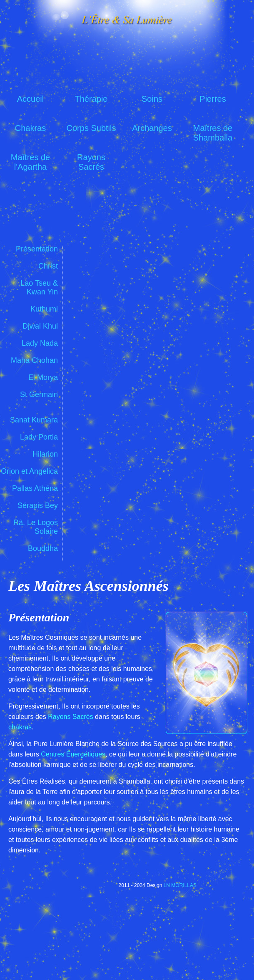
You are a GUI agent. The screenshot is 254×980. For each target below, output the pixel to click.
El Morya (43, 377)
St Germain (39, 395)
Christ (48, 266)
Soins (152, 99)
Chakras (30, 128)
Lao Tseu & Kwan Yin (39, 288)
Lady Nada (40, 343)
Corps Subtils (91, 128)
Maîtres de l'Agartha (30, 161)
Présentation (37, 249)
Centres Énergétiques (73, 754)
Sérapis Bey (38, 505)
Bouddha (43, 548)
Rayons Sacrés (91, 161)
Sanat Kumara (34, 420)
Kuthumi (44, 309)
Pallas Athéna (35, 488)
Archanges (152, 128)
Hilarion (45, 454)
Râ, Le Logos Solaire (36, 527)
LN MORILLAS (180, 885)
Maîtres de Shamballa (213, 132)
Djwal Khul (40, 326)
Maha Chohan (34, 360)
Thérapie (91, 99)
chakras (20, 727)
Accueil (30, 99)
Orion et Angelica (29, 471)
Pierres (213, 99)
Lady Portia (39, 437)
